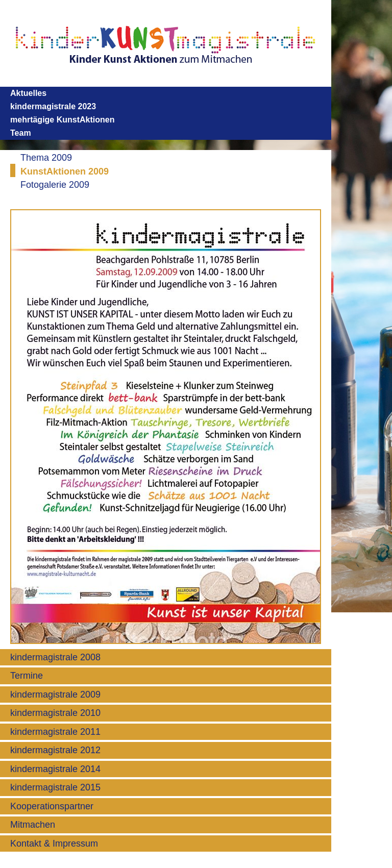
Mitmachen (33, 825)
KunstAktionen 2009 (65, 171)
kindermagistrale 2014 (55, 769)
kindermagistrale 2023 (53, 106)
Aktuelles (28, 93)
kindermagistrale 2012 (55, 750)
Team (21, 133)
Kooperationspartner (52, 806)
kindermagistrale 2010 (55, 713)
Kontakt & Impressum (54, 844)
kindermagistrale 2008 (55, 657)
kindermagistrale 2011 (55, 732)
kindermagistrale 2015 (55, 787)
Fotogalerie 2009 (55, 185)
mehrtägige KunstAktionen (62, 120)
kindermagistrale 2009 (55, 695)
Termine (27, 676)
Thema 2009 (46, 158)
